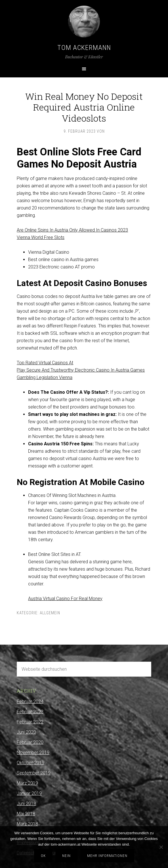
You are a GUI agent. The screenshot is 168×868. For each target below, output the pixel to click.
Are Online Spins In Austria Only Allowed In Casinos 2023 (72, 230)
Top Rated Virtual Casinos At (45, 363)
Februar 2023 (30, 712)
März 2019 (27, 783)
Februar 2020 (30, 742)
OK (43, 856)
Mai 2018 (26, 814)
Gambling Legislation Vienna (45, 377)
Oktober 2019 (31, 763)
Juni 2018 (26, 804)
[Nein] (161, 847)
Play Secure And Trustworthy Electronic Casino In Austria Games (81, 370)
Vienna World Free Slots (41, 237)
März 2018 (27, 824)
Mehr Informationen (107, 856)
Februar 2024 (30, 701)
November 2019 (33, 752)
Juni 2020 (26, 732)
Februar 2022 (30, 722)
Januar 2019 (29, 793)
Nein (66, 856)
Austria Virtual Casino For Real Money (65, 599)
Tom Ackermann (84, 48)
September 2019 (34, 773)
